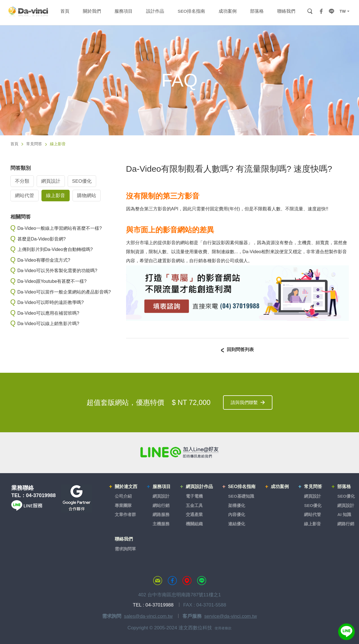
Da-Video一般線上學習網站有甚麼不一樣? (60, 228)
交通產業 (195, 514)
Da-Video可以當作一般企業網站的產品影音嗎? (64, 292)
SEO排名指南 (242, 487)
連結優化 (237, 523)
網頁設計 (51, 181)
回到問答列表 (240, 350)
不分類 (22, 181)
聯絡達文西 (158, 580)
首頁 (14, 144)
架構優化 (237, 505)
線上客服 (346, 631)
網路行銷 (346, 523)
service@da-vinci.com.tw (231, 615)
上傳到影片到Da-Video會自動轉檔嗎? (55, 249)
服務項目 (162, 487)
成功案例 (280, 487)
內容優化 (237, 514)
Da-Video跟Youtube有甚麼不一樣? (52, 281)
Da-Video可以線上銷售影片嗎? (48, 324)
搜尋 (310, 11)
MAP (187, 580)
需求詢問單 (126, 548)
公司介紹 (124, 496)
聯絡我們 (124, 539)
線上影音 (56, 196)
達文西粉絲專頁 (172, 580)
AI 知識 (344, 514)
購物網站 (87, 196)
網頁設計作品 (200, 487)
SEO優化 (82, 181)
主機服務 (161, 523)
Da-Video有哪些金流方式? (44, 260)
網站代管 (25, 196)
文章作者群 (126, 514)
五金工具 (195, 505)
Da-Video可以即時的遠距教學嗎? (51, 302)
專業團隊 (124, 505)
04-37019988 (41, 496)
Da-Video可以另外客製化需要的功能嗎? (57, 271)
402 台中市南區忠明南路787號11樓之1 (180, 594)
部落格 (344, 487)
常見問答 (34, 144)
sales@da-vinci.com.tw (148, 615)
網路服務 (161, 514)
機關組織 (195, 523)
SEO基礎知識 (241, 496)
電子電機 (195, 496)
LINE (331, 11)
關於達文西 (126, 487)
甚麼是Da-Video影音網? (42, 239)
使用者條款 (223, 627)
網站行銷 (161, 505)
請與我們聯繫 (244, 403)
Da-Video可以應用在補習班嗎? (48, 313)
